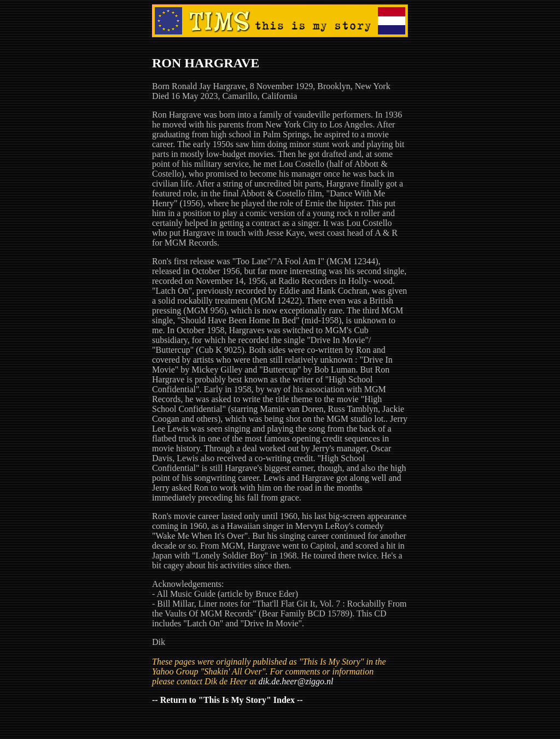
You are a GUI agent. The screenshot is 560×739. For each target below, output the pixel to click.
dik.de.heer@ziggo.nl (296, 681)
